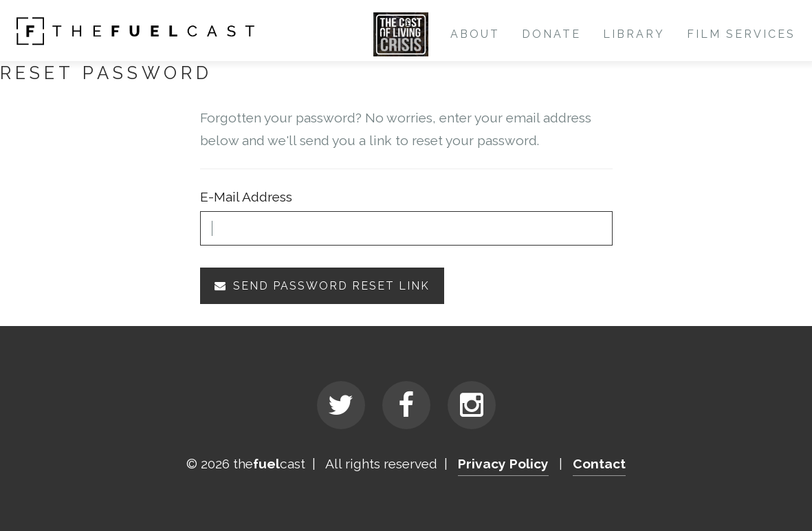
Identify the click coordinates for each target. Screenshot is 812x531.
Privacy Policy (503, 464)
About (475, 34)
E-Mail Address (246, 197)
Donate (551, 34)
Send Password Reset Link (322, 286)
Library (634, 34)
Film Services (741, 34)
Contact (599, 464)
